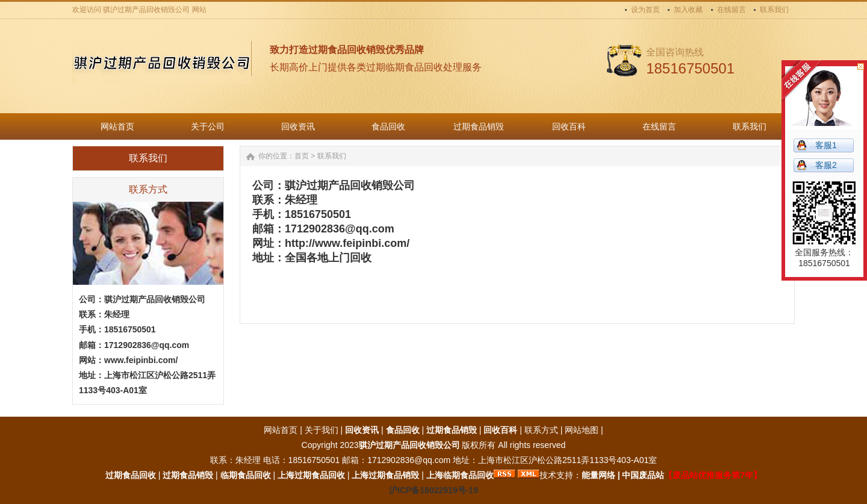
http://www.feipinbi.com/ (347, 243)
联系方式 (541, 430)
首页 (302, 156)
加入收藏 (688, 10)
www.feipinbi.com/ (141, 360)
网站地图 (582, 430)
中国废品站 (643, 475)
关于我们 (322, 430)
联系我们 (774, 10)
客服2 (826, 165)
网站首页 (281, 430)
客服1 (826, 145)
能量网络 (598, 475)
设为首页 (645, 10)
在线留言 (732, 10)
